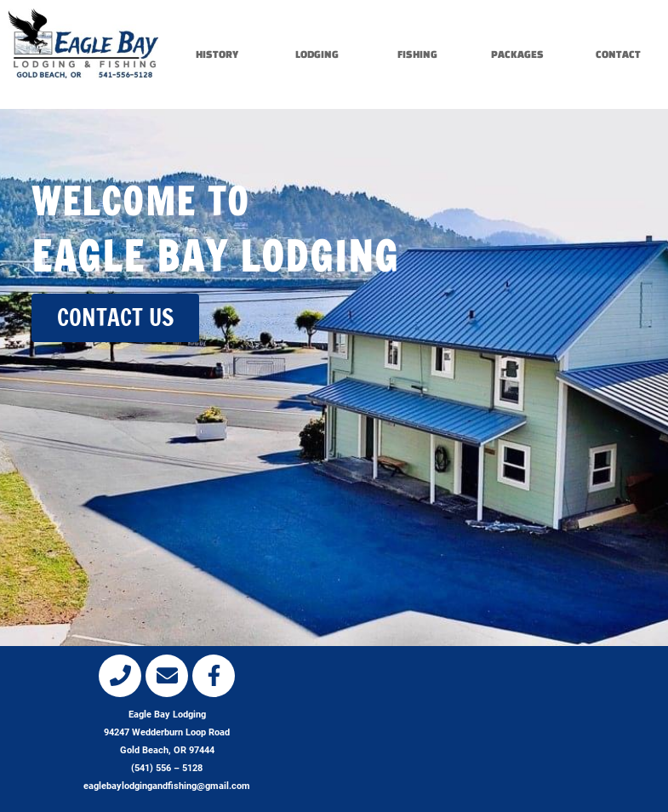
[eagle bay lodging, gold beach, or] (502, 723)
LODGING (317, 54)
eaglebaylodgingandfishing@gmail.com (167, 786)
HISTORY (217, 54)
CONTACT (618, 54)
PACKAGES (517, 54)
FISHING (417, 54)
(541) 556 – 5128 (167, 768)
